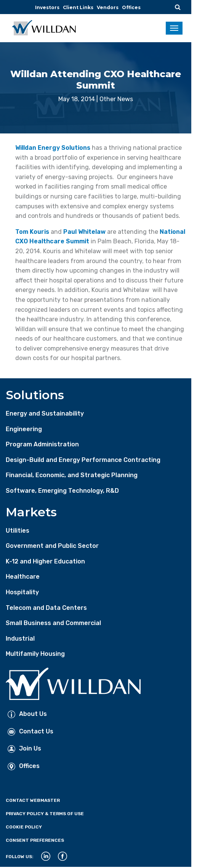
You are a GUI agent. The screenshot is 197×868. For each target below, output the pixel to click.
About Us (27, 714)
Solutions (35, 395)
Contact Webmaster (33, 800)
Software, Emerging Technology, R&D (62, 491)
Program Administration (42, 444)
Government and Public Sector (52, 546)
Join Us (24, 748)
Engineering (24, 429)
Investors (47, 7)
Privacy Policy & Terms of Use (45, 814)
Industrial (20, 639)
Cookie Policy (24, 827)
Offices (131, 7)
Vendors (108, 7)
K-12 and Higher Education (45, 561)
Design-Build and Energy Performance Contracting (83, 460)
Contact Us (30, 731)
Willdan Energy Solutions (53, 148)
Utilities (18, 531)
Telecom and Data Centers (46, 608)
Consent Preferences (35, 840)
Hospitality (22, 592)
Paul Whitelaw (84, 232)
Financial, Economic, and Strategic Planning (72, 475)
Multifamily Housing (35, 654)
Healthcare (23, 577)
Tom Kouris (32, 232)
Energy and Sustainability (45, 413)
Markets (31, 512)
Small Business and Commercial (53, 623)
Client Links (78, 7)
